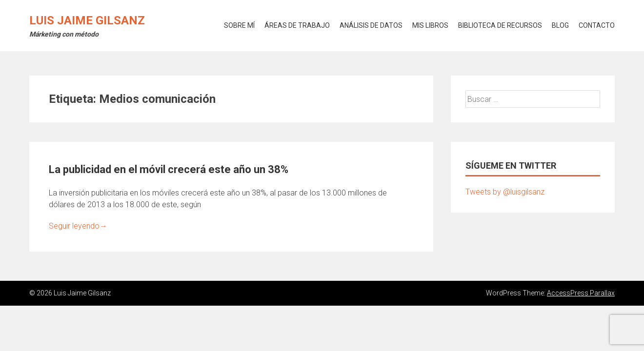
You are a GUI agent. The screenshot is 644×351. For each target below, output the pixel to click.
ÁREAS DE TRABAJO (297, 25)
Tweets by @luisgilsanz (505, 192)
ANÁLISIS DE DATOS (371, 25)
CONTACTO (597, 25)
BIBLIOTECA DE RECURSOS (500, 25)
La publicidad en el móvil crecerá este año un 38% (169, 169)
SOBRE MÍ (239, 25)
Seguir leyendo (78, 226)
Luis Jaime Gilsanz (87, 20)
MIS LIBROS (430, 25)
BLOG (560, 25)
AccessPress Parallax (581, 293)
